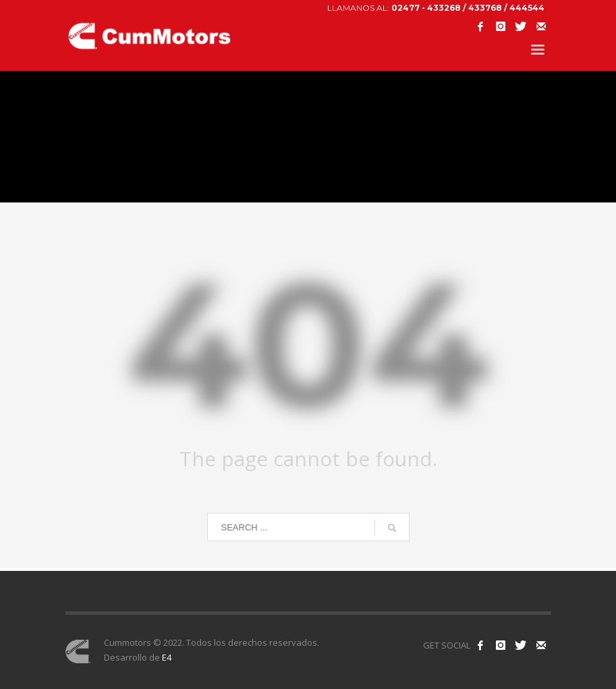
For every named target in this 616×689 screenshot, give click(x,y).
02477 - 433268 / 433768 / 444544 (468, 8)
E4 (167, 657)
